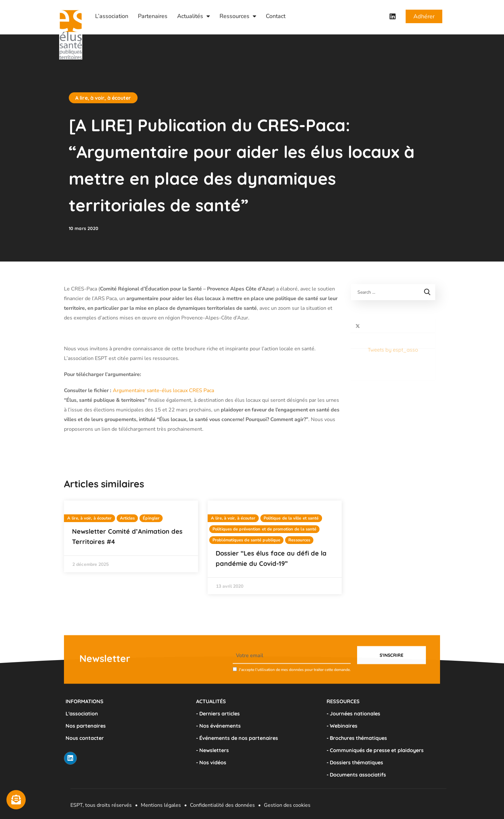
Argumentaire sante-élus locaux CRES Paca (163, 391)
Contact (276, 16)
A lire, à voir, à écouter (103, 98)
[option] (131, 536)
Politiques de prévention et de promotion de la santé (264, 529)
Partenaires (153, 16)
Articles (127, 518)
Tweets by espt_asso (376, 324)
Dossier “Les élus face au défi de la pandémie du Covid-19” (271, 558)
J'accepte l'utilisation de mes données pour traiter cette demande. (295, 690)
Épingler (151, 518)
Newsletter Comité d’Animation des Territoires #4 (127, 536)
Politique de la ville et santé (291, 518)
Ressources (238, 16)
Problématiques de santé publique (246, 540)
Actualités (194, 16)
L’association (112, 16)
